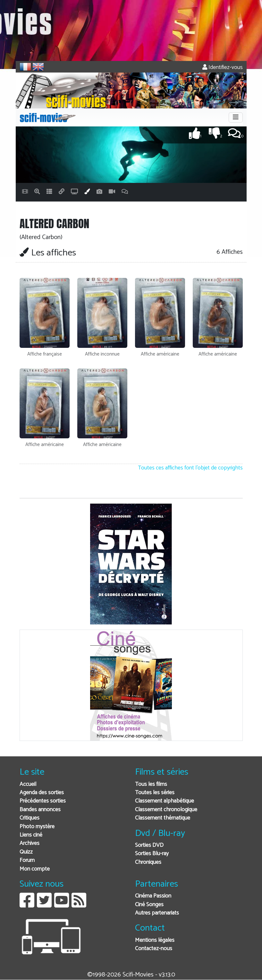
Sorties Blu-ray (152, 854)
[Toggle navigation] (236, 117)
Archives (30, 843)
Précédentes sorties (43, 801)
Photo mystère (37, 827)
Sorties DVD (149, 845)
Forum (27, 860)
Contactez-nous (154, 949)
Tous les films (151, 784)
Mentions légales (155, 940)
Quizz (26, 852)
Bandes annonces (40, 810)
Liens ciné (31, 835)
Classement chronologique (166, 810)
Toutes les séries (155, 793)
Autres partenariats (157, 913)
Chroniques (148, 862)
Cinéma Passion (153, 896)
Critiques (30, 818)
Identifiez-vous (223, 68)
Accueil (28, 784)
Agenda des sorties (42, 793)
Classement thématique (163, 818)
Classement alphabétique (165, 801)
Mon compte (35, 869)
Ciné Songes (149, 905)
